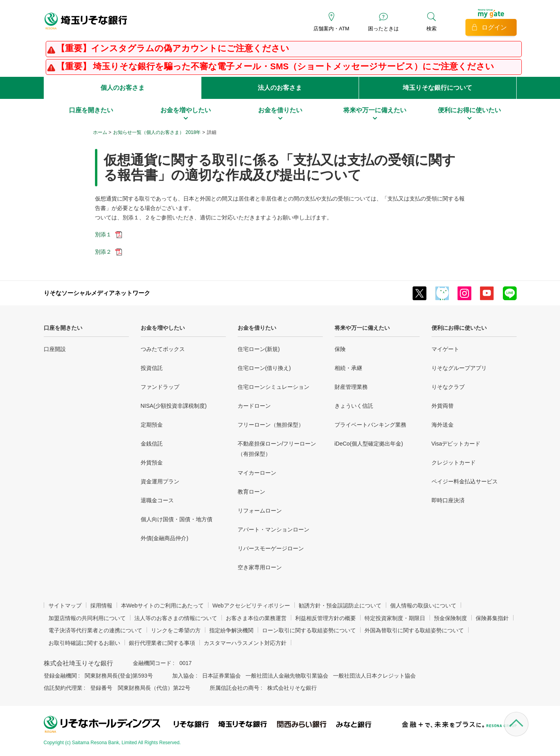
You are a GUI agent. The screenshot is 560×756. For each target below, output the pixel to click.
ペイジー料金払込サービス (465, 481)
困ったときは (383, 29)
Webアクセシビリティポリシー (251, 606)
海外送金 (443, 425)
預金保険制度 (450, 618)
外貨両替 (443, 406)
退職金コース (157, 500)
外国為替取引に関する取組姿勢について (414, 630)
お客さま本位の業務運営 (256, 618)
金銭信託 (152, 444)
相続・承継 (348, 368)
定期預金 (152, 425)
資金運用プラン (160, 481)
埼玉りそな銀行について (437, 88)
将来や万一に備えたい (362, 328)
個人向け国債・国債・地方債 (177, 519)
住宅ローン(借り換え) (264, 368)
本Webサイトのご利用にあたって (163, 606)
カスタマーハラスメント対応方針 (245, 643)
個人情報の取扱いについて (423, 606)
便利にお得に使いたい (459, 328)
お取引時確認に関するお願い (84, 643)
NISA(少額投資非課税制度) (174, 406)
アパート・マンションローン (273, 529)
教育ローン (251, 492)
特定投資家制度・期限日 (395, 618)
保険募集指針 (492, 618)
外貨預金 (152, 463)
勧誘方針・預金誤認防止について (340, 606)
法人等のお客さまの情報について (176, 618)
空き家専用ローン (260, 567)
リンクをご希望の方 (176, 630)
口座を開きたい (63, 328)
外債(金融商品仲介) (165, 538)
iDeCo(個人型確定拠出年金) (369, 444)
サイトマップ (65, 606)
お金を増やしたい (163, 328)
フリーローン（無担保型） (271, 425)
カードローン (254, 406)
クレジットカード (454, 463)
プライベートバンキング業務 (370, 425)
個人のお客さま (123, 88)
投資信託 (152, 368)
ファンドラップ (160, 387)
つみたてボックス (163, 349)
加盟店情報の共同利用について (87, 618)
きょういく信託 (354, 406)
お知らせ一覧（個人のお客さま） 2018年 (157, 132)
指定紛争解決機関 (231, 630)
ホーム (100, 132)
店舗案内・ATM (331, 29)
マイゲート (445, 349)
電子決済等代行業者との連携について (95, 630)
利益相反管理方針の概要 (326, 618)
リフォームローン (260, 511)
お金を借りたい (257, 328)
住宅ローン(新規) (259, 349)
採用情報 (101, 606)
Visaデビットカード (456, 444)
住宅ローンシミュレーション (273, 387)
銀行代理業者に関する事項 (162, 643)
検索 (432, 29)
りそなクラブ (448, 387)
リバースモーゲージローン (271, 548)
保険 (340, 349)
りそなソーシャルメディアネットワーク (97, 293)
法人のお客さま (280, 88)
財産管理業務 (351, 387)
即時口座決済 (448, 500)
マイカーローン (257, 473)
